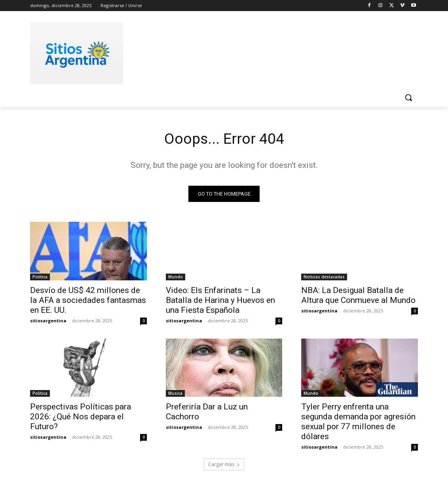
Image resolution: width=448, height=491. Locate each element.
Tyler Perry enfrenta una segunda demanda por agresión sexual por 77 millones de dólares (358, 423)
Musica (175, 395)
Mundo (176, 278)
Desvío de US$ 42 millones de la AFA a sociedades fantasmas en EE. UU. (88, 301)
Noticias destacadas (324, 278)
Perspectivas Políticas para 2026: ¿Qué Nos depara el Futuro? (81, 418)
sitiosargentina (48, 322)
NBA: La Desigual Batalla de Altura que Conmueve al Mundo (358, 296)
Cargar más (224, 466)
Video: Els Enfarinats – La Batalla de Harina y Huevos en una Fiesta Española (220, 301)
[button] (408, 97)
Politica (40, 278)
